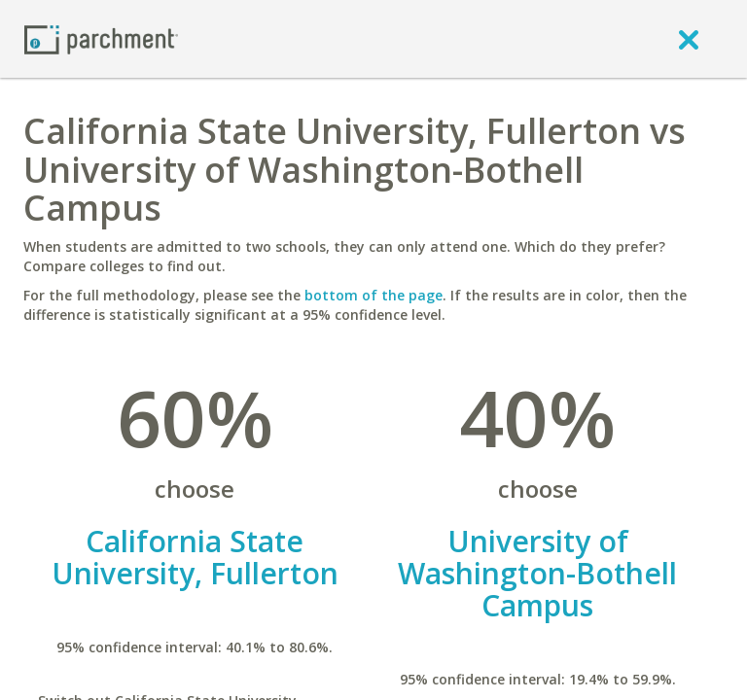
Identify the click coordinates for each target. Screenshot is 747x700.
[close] (689, 39)
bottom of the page (373, 295)
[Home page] (101, 38)
